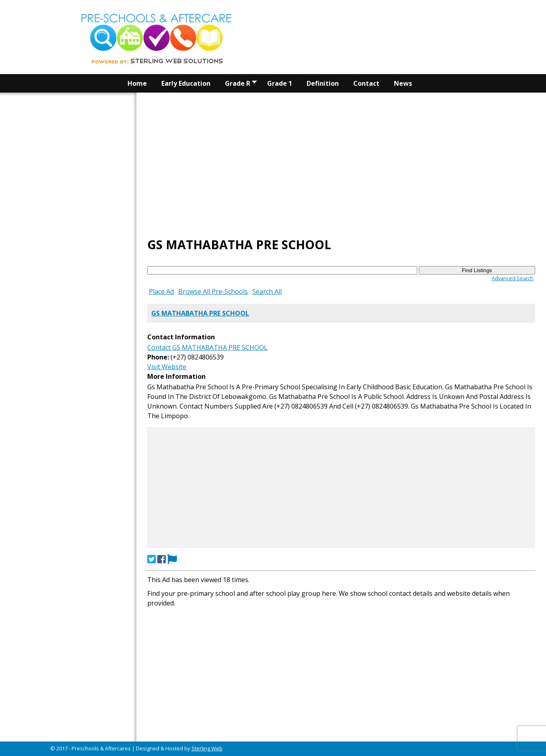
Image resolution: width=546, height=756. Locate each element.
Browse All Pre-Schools (213, 291)
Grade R (242, 83)
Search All (267, 291)
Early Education (186, 83)
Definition (323, 83)
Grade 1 (280, 83)
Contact (366, 83)
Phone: (158, 357)
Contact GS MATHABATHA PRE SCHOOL (207, 347)
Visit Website (167, 367)
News (403, 83)
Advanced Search (513, 278)
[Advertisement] (341, 106)
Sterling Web (207, 748)
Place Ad (161, 291)
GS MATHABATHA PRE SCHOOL (200, 313)
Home (137, 83)
